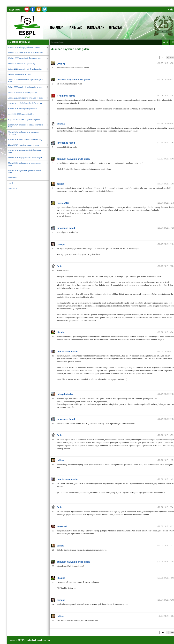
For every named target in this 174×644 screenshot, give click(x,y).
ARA (166, 42)
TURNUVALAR (95, 27)
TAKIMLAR (75, 27)
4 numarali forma (66, 96)
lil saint (61, 332)
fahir (59, 266)
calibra (61, 184)
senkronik (62, 527)
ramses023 (63, 203)
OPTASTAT (116, 27)
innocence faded (66, 143)
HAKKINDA (57, 27)
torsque (61, 244)
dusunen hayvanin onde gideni (74, 80)
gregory (61, 63)
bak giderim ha (65, 394)
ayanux (61, 124)
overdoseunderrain (67, 352)
